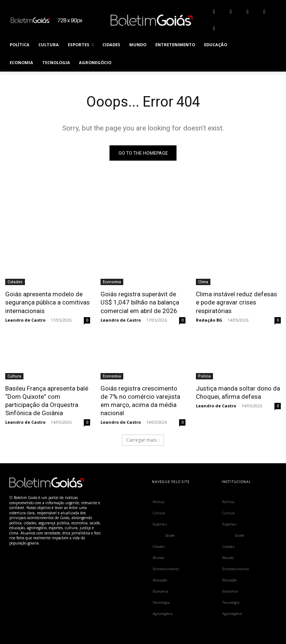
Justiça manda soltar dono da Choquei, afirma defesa (238, 392)
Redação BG (209, 320)
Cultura (14, 376)
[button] (272, 54)
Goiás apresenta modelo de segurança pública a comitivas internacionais (47, 302)
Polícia (204, 376)
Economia (112, 282)
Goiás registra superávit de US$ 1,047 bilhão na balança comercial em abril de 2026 (140, 302)
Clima (203, 282)
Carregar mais (143, 440)
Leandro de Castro (25, 320)
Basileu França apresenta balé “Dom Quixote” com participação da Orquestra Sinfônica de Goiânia (47, 401)
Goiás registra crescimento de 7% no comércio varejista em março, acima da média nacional (140, 401)
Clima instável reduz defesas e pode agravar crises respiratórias (236, 302)
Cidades (15, 282)
